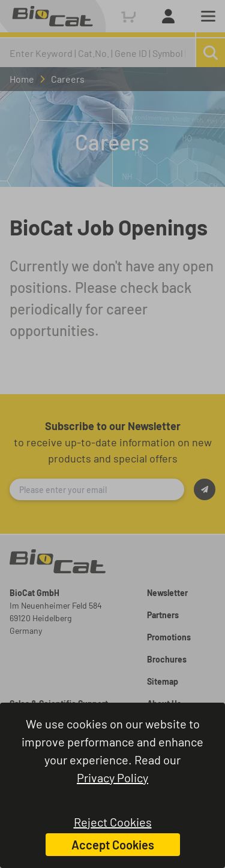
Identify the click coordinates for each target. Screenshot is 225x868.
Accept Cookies (113, 845)
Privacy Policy (112, 778)
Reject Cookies (113, 822)
